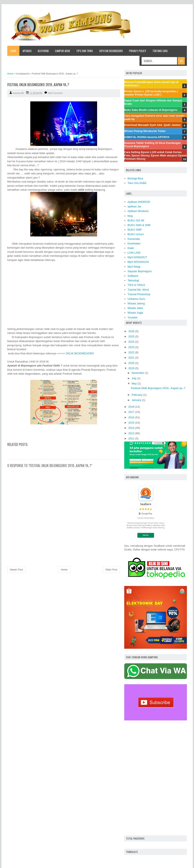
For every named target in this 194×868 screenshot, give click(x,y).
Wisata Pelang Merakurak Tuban (145, 131)
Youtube (133, 317)
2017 (131, 412)
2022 (131, 352)
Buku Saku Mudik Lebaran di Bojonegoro (151, 110)
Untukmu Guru (136, 299)
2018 (131, 407)
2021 (131, 358)
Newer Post (16, 570)
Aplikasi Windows (138, 211)
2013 (131, 433)
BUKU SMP (135, 230)
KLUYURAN (43, 51)
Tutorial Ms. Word (138, 290)
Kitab (131, 248)
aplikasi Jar (134, 206)
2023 (131, 347)
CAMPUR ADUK (62, 51)
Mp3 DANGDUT (137, 257)
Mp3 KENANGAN (138, 262)
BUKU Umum (136, 234)
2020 (131, 363)
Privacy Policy (138, 51)
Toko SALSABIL (137, 183)
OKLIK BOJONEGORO (80, 353)
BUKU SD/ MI (136, 220)
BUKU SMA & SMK (139, 225)
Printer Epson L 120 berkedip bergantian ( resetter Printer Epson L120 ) (151, 93)
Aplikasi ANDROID (139, 202)
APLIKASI (27, 51)
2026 (131, 331)
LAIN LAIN (134, 253)
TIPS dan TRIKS (85, 51)
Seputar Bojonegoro (140, 271)
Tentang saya (160, 51)
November (138, 373)
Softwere (133, 276)
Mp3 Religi (134, 267)
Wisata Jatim (135, 308)
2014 (131, 428)
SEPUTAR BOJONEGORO (111, 51)
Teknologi (133, 280)
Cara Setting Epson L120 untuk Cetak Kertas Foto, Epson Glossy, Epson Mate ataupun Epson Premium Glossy (155, 155)
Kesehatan (134, 243)
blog (130, 216)
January (136, 400)
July (134, 378)
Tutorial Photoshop (139, 294)
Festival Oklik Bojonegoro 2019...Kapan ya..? (158, 388)
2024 (131, 342)
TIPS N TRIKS (136, 285)
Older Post (111, 570)
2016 (131, 417)
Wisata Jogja (135, 313)
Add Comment (55, 93)
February (137, 395)
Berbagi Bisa (135, 178)
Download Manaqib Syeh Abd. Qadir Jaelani (152, 125)
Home (13, 51)
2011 (131, 438)
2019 (131, 368)
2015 (131, 423)
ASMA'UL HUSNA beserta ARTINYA (147, 137)
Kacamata (134, 239)
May (134, 384)
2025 (131, 336)
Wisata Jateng (136, 303)
